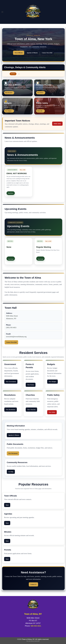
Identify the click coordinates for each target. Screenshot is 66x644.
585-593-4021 (36, 626)
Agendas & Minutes (32, 53)
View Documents (13, 453)
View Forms (31, 385)
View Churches (31, 410)
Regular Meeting (44, 247)
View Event (11, 259)
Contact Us (33, 584)
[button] (3, 12)
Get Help (11, 472)
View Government (11, 382)
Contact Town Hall (47, 53)
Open (7, 505)
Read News (11, 193)
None (9, 247)
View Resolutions (11, 410)
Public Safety (57, 124)
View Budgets (52, 382)
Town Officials (19, 53)
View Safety (52, 412)
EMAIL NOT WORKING (17, 173)
